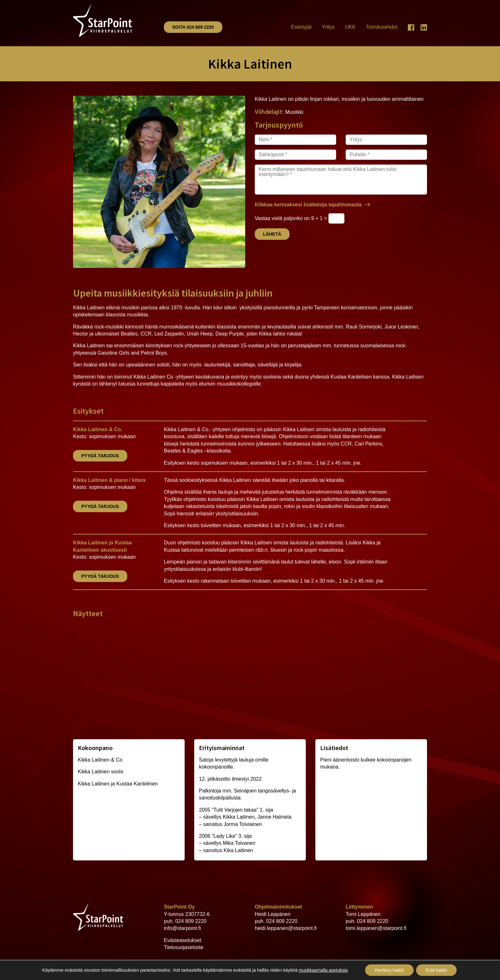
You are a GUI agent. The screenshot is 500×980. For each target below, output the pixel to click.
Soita (193, 27)
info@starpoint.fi (182, 928)
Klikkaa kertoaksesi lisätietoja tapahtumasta (308, 205)
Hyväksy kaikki (389, 970)
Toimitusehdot (382, 27)
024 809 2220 (191, 921)
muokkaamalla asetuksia (323, 970)
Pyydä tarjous (100, 456)
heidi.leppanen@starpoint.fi (286, 928)
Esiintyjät (301, 27)
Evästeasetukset (183, 940)
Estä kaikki (436, 970)
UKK (350, 27)
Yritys (328, 27)
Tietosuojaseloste (184, 947)
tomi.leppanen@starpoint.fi (376, 928)
